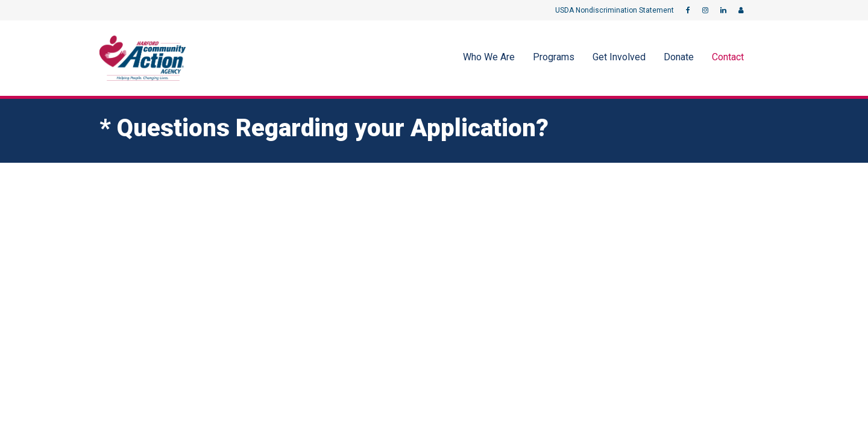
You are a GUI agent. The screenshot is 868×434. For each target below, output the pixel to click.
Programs (554, 57)
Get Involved (619, 57)
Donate (679, 57)
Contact (728, 57)
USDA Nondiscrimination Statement (615, 10)
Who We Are (489, 57)
